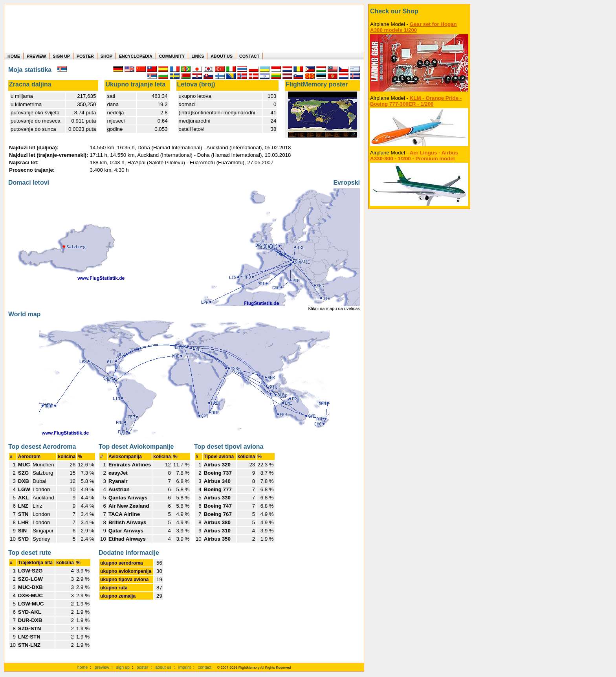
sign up (123, 667)
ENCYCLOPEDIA (136, 56)
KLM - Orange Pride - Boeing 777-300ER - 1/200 (416, 101)
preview (102, 667)
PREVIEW (36, 56)
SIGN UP (61, 56)
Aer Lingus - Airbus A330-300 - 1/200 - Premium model (414, 156)
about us (163, 667)
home (83, 667)
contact (205, 667)
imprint (185, 667)
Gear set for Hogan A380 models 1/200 (413, 27)
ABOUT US (222, 56)
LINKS (198, 56)
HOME (14, 56)
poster (143, 667)
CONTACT (249, 56)
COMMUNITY (172, 56)
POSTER (85, 56)
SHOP (106, 56)
